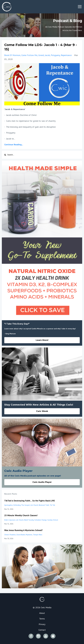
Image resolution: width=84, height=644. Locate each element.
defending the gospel (22, 505)
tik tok (52, 505)
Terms (42, 619)
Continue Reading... (14, 144)
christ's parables (10, 535)
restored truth (44, 505)
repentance (66, 55)
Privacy (42, 624)
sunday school (53, 520)
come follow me (29, 55)
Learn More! (42, 340)
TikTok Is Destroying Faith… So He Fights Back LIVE (30, 501)
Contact (42, 630)
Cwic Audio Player (42, 482)
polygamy (55, 55)
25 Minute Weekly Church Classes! (21, 515)
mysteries (29, 535)
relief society (29, 520)
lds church (34, 505)
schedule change (41, 520)
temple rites (38, 535)
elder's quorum (10, 520)
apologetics (9, 505)
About (42, 613)
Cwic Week (42, 411)
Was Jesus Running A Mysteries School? (23, 530)
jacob (47, 55)
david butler (21, 535)
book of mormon (12, 55)
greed (41, 55)
